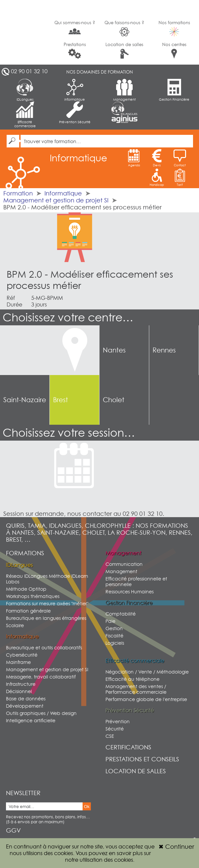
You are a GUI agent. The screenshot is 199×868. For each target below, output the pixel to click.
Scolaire (15, 625)
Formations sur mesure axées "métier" (47, 603)
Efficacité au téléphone (133, 679)
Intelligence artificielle (31, 720)
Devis (157, 158)
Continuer (176, 847)
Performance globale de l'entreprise (146, 699)
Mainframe (18, 662)
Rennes (164, 350)
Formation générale (28, 611)
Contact (180, 158)
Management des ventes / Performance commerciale (136, 689)
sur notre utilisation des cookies (108, 856)
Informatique (75, 90)
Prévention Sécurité (75, 113)
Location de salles (124, 50)
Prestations (75, 50)
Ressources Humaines (130, 592)
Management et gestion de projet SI (56, 200)
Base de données (26, 699)
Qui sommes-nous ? (75, 28)
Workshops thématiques (33, 596)
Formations (25, 553)
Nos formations (174, 28)
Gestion (114, 628)
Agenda (134, 158)
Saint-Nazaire (25, 400)
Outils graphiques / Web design (41, 713)
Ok (87, 807)
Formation (18, 193)
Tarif (180, 178)
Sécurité (115, 729)
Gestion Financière (174, 90)
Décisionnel (19, 691)
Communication (124, 564)
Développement (25, 706)
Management (124, 90)
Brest (61, 400)
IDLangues (25, 90)
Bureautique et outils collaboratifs (44, 648)
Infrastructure (21, 684)
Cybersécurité (22, 655)
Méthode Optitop (26, 589)
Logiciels (115, 643)
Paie (110, 621)
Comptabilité (121, 614)
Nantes (114, 350)
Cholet (114, 400)
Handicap (157, 178)
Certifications (128, 747)
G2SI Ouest (25, 32)
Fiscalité (114, 636)
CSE (110, 736)
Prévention (118, 721)
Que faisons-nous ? (124, 28)
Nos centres (174, 50)
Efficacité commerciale (25, 115)
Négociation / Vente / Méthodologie (147, 672)
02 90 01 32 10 (29, 71)
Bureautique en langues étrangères (46, 618)
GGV (13, 830)
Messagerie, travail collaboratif (41, 677)
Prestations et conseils (142, 759)
